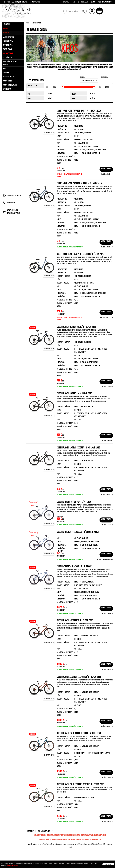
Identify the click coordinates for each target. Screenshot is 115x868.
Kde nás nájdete (83, 2)
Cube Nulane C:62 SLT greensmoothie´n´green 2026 (80, 784)
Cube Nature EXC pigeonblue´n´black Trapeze (78, 532)
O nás (73, 2)
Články (93, 2)
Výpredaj (6, 33)
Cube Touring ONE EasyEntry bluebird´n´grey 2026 (80, 254)
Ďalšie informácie (12, 865)
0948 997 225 (36, 2)
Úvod (8, 2)
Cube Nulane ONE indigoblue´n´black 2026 (76, 327)
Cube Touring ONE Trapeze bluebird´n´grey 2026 (79, 184)
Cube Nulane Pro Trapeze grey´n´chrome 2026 (78, 448)
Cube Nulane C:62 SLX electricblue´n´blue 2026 (79, 733)
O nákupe (66, 2)
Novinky (6, 29)
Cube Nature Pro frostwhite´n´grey (74, 502)
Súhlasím (108, 864)
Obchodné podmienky (105, 2)
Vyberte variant (106, 168)
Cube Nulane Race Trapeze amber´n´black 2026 (79, 677)
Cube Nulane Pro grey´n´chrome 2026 (74, 394)
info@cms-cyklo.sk (21, 2)
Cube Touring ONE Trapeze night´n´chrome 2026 (79, 111)
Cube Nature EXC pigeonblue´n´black (74, 567)
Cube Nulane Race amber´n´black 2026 (75, 620)
